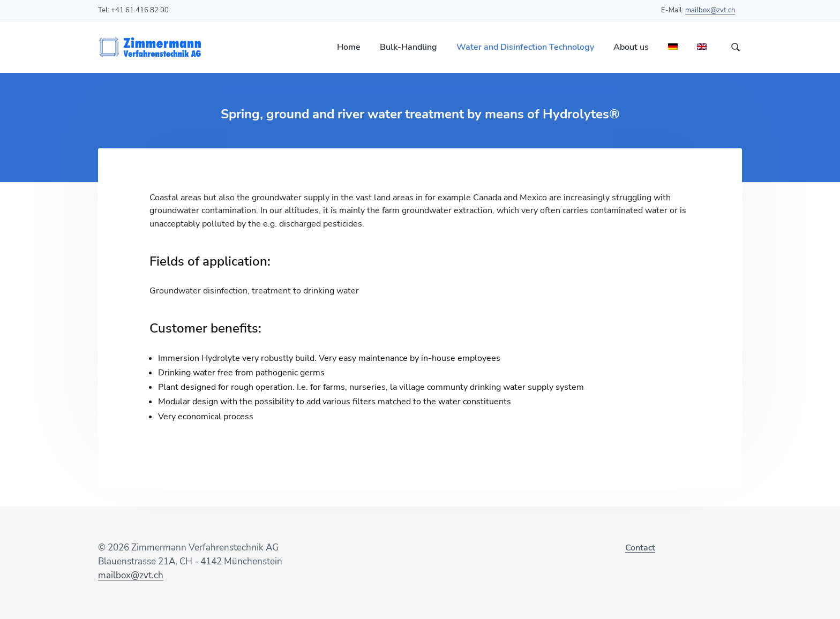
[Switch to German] (673, 47)
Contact (640, 548)
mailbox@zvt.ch (710, 10)
